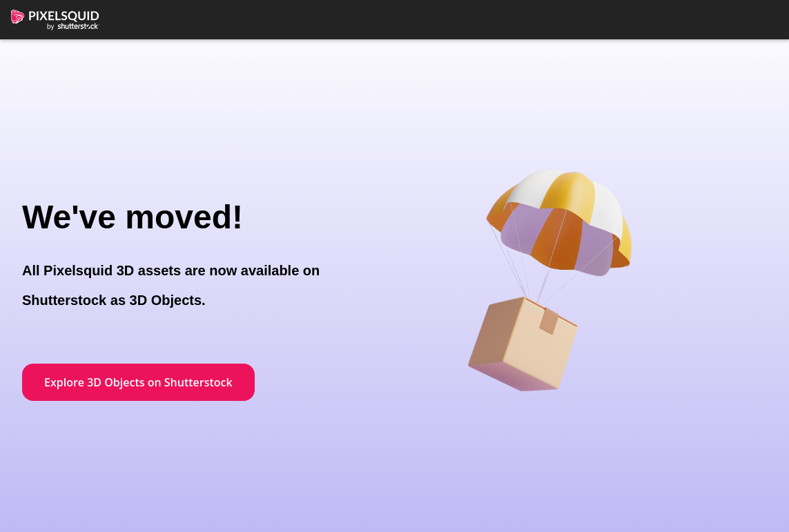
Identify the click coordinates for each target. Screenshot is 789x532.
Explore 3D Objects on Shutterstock (138, 382)
